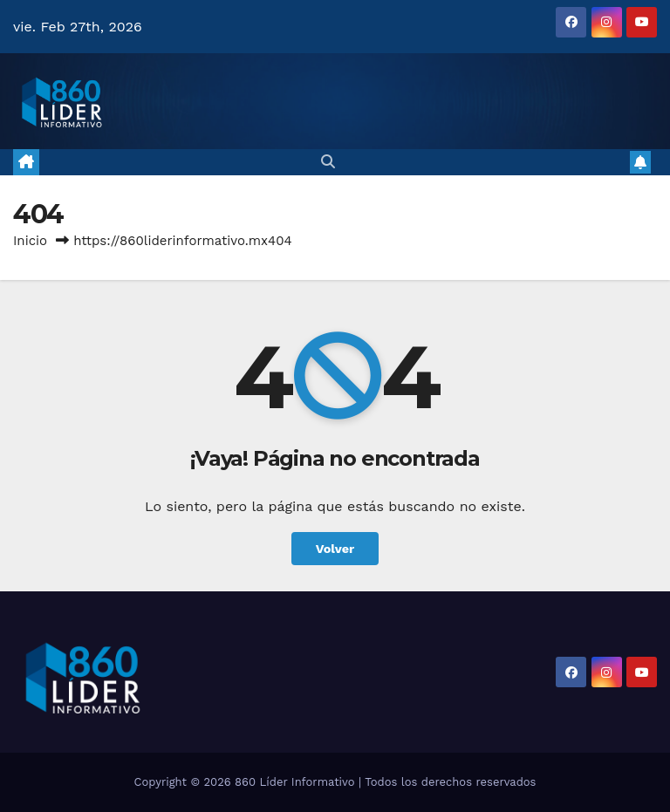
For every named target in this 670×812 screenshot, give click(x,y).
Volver (335, 549)
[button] (328, 162)
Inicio (30, 241)
